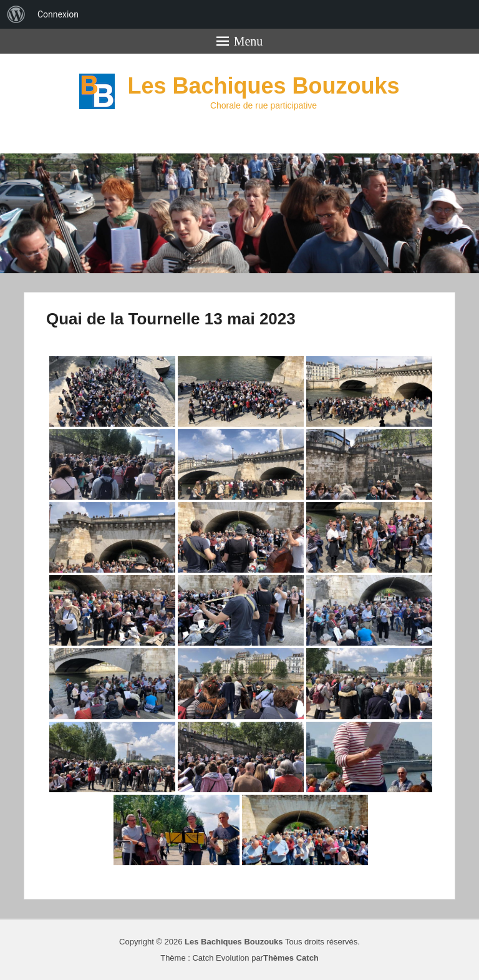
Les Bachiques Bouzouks (263, 86)
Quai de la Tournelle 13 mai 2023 (171, 319)
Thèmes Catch (291, 958)
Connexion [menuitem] (58, 14)
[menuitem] (16, 14)
